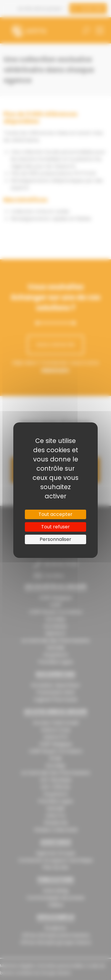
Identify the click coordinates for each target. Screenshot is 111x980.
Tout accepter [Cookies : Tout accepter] (55, 514)
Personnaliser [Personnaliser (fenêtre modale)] (55, 539)
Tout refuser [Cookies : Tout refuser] (55, 527)
